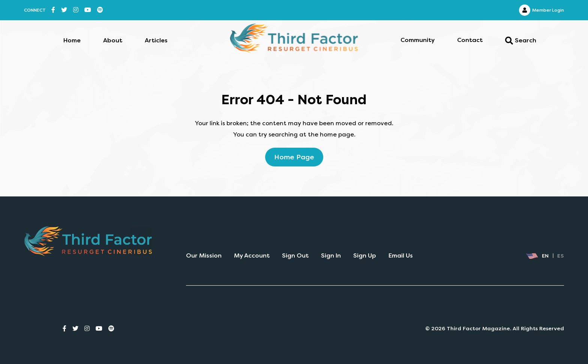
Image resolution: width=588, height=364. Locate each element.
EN (538, 256)
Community (418, 40)
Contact (470, 40)
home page (294, 157)
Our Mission (204, 255)
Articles (156, 40)
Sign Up (365, 255)
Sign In (331, 255)
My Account (252, 255)
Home (72, 40)
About (113, 40)
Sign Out (295, 255)
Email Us (401, 255)
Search (521, 41)
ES (561, 256)
